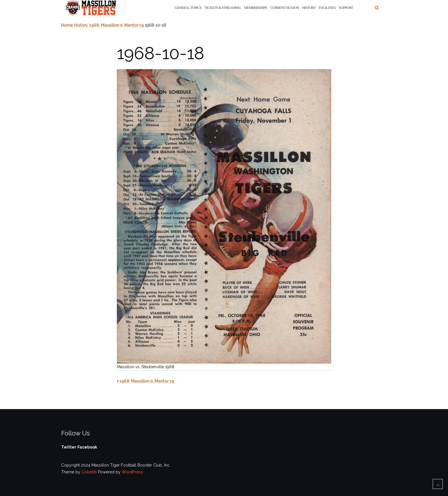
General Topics (188, 8)
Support (346, 8)
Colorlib (89, 472)
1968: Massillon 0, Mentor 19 (116, 25)
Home (67, 25)
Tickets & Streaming (223, 8)
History (309, 8)
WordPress (132, 472)
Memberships (256, 8)
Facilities (327, 8)
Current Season (285, 8)
